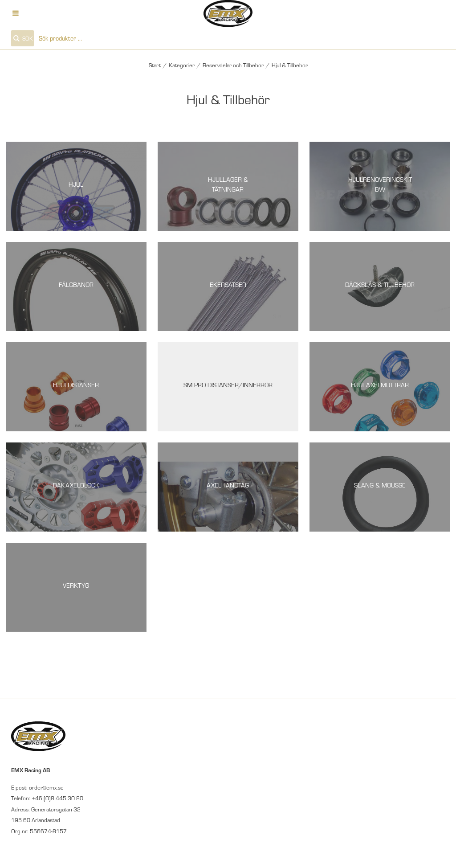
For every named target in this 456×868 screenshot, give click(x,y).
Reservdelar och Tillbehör (233, 65)
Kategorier (182, 65)
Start (155, 65)
